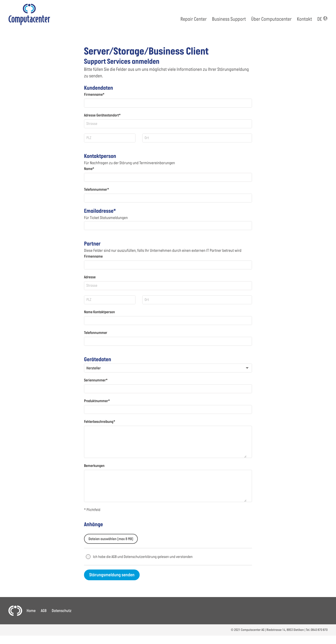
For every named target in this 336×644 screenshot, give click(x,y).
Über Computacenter (271, 19)
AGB (44, 611)
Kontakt (304, 19)
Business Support (229, 19)
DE (322, 19)
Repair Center (193, 19)
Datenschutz (62, 611)
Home (31, 611)
